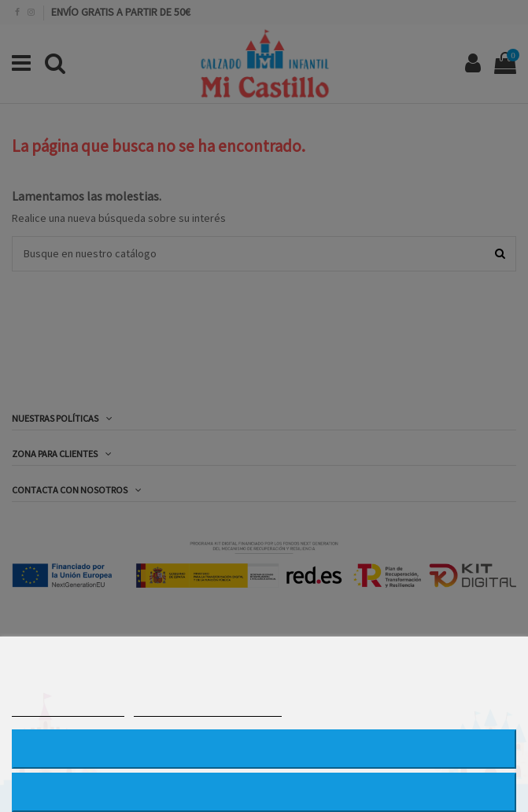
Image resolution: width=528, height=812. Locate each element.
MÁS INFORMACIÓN (68, 709)
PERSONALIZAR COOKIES (208, 709)
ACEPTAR (264, 792)
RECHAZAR (264, 749)
